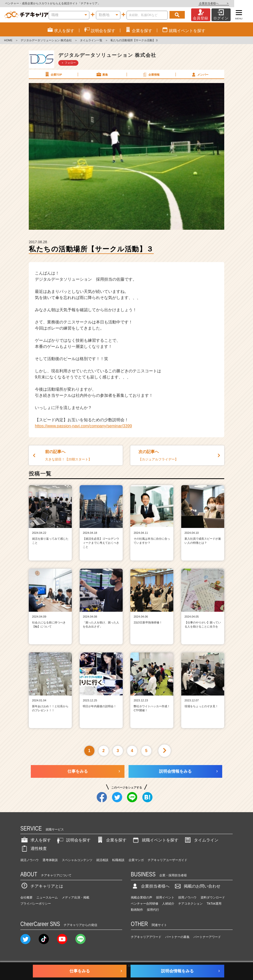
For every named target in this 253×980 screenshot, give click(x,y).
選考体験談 (50, 860)
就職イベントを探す (155, 840)
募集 (102, 74)
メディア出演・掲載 (76, 897)
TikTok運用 (214, 904)
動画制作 (137, 910)
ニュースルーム (47, 897)
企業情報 (151, 74)
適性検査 (34, 848)
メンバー (200, 74)
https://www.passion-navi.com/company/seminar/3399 (83, 426)
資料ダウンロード (213, 897)
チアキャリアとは (42, 886)
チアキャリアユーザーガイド (167, 860)
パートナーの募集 (177, 937)
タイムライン (201, 840)
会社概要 (26, 897)
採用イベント (165, 897)
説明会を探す (73, 840)
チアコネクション (190, 904)
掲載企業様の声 (142, 897)
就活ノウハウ (30, 860)
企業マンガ (136, 860)
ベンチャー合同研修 (145, 904)
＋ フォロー (68, 63)
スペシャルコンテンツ (77, 860)
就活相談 (102, 860)
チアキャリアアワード (146, 937)
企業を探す (111, 840)
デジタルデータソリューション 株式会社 (46, 40)
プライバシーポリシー (36, 904)
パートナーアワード (207, 937)
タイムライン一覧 (91, 40)
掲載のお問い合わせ (197, 886)
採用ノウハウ (187, 897)
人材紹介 (168, 904)
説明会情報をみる (175, 771)
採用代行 (153, 910)
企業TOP (53, 74)
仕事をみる (78, 771)
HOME (8, 40)
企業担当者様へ (233, 3)
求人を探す (36, 840)
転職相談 (118, 860)
